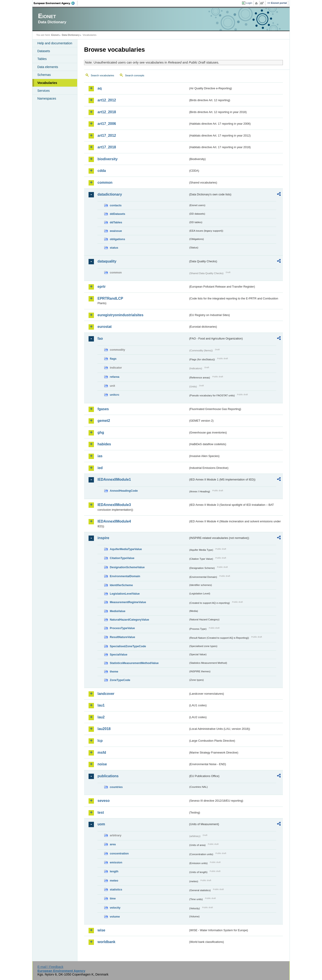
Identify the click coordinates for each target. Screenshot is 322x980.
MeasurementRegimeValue (128, 602)
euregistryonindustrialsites (120, 315)
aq (100, 88)
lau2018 (104, 729)
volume (115, 917)
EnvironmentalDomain (125, 576)
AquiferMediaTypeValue (126, 549)
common (105, 183)
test (101, 812)
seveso (104, 801)
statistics (116, 889)
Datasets (44, 51)
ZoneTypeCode (120, 680)
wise (101, 930)
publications (108, 776)
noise (102, 764)
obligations (117, 239)
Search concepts (135, 75)
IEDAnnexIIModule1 (114, 479)
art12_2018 (107, 112)
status (114, 248)
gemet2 (104, 421)
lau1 (101, 705)
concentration (119, 853)
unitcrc (115, 395)
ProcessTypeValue (122, 628)
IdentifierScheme (121, 585)
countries (116, 787)
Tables (42, 59)
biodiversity (108, 159)
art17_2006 (107, 124)
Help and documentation (55, 43)
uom (101, 824)
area (113, 844)
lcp (100, 741)
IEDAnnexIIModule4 (114, 521)
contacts (116, 205)
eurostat (105, 327)
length (114, 871)
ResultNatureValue (122, 637)
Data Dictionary (71, 35)
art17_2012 (107, 136)
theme (114, 671)
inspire (103, 538)
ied (100, 468)
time (113, 898)
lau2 (101, 717)
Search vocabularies (102, 75)
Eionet (55, 35)
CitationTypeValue (122, 558)
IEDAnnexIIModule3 (114, 505)
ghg (101, 432)
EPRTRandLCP (110, 298)
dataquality (107, 261)
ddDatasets (118, 214)
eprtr (102, 287)
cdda (102, 171)
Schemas (44, 75)
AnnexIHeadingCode (124, 491)
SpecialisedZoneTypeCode (128, 646)
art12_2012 (107, 100)
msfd (102, 753)
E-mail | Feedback (50, 967)
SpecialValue (119, 654)
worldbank (106, 942)
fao (100, 338)
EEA (56, 3)
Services (43, 91)
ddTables (116, 222)
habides (104, 444)
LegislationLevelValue (125, 594)
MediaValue (118, 611)
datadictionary (110, 194)
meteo (114, 881)
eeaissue (116, 231)
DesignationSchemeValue (127, 567)
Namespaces (47, 98)
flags (113, 359)
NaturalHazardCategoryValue (129, 620)
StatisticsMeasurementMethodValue (134, 663)
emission (116, 862)
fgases (103, 409)
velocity (115, 908)
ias (100, 456)
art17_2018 (107, 147)
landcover (106, 694)
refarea (115, 377)
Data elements (48, 67)
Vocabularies (47, 83)
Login (249, 3)
